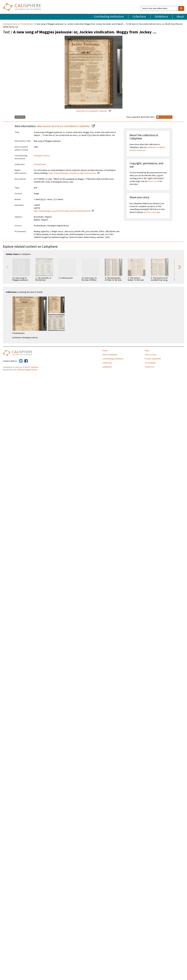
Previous (7, 267)
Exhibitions (161, 17)
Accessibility (150, 363)
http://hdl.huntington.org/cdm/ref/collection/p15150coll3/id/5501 (62, 211)
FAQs (147, 351)
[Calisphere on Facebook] (26, 361)
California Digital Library (27, 370)
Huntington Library (11, 24)
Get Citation (20, 117)
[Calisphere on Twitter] (21, 361)
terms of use (154, 181)
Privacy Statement (153, 359)
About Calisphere (110, 355)
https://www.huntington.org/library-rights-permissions (73, 173)
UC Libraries (33, 367)
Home (105, 351)
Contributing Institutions (109, 17)
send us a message (152, 212)
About (180, 17)
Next (180, 267)
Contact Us (150, 367)
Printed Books (27, 24)
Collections (139, 17)
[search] (181, 8)
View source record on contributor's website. (64, 126)
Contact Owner (164, 117)
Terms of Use (151, 355)
